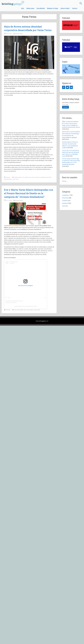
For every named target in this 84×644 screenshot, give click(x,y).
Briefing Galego (19, 34)
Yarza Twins (15, 179)
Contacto (75, 8)
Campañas (65, 195)
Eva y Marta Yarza (27, 177)
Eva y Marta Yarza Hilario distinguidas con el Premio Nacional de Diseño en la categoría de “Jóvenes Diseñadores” (29, 193)
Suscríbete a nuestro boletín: (71, 103)
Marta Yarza (23, 310)
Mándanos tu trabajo (53, 8)
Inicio (23, 8)
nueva (64, 206)
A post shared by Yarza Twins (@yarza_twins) (25, 306)
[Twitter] (67, 87)
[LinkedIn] (71, 87)
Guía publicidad (41, 8)
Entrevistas (65, 198)
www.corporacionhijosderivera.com (25, 167)
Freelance (65, 201)
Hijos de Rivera (36, 177)
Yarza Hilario (30, 310)
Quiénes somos (30, 8)
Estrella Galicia (18, 177)
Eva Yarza (17, 310)
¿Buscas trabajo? (65, 8)
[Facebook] (64, 87)
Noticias (8, 177)
